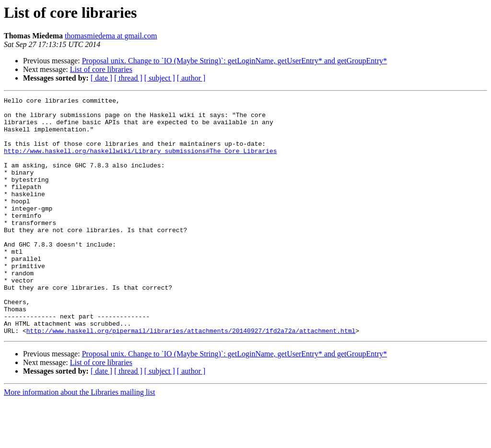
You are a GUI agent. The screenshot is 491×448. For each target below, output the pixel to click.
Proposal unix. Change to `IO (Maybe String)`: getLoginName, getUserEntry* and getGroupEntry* (234, 61)
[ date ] (101, 78)
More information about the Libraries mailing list (79, 440)
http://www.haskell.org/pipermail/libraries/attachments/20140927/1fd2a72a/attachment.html (191, 378)
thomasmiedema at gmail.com (111, 36)
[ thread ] (128, 78)
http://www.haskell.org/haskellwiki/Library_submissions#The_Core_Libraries (140, 162)
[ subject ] (160, 78)
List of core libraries (101, 69)
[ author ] (191, 78)
